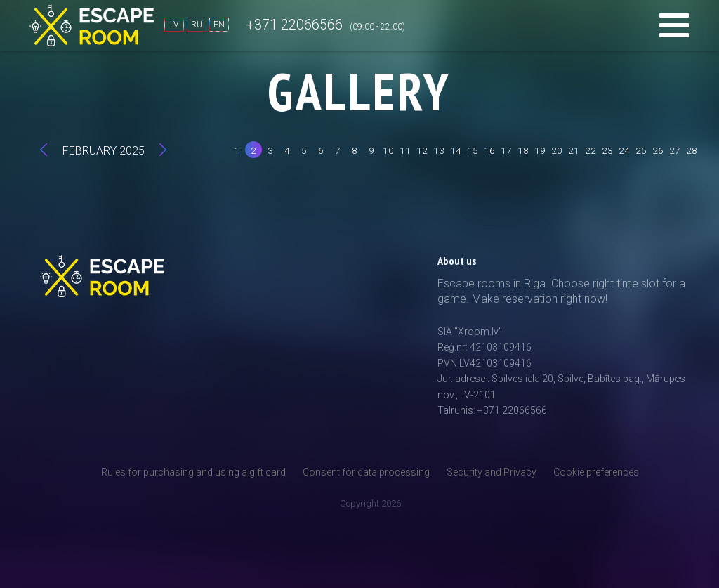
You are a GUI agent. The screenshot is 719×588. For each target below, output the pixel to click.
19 (540, 150)
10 (388, 150)
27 (675, 150)
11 (405, 150)
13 (439, 150)
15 (473, 150)
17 (506, 150)
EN (219, 25)
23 (607, 150)
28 (692, 150)
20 (557, 150)
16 (489, 150)
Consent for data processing (366, 472)
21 (574, 150)
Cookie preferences (596, 472)
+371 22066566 (295, 25)
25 (641, 150)
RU (197, 25)
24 (624, 150)
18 (523, 150)
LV (174, 25)
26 (658, 150)
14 (456, 150)
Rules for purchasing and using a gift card (193, 472)
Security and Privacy (492, 472)
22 (591, 150)
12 (422, 150)
